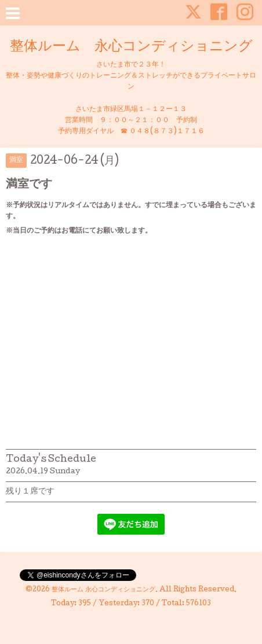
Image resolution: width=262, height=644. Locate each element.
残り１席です (30, 492)
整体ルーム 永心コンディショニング (131, 47)
